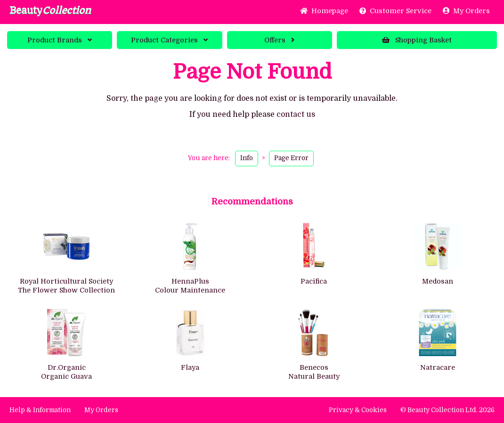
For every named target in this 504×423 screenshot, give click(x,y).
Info (247, 158)
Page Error (291, 158)
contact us (296, 114)
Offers (279, 40)
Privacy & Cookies (358, 410)
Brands (60, 40)
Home (324, 11)
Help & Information (40, 410)
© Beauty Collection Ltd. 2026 (447, 410)
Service (395, 11)
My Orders (466, 11)
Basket (417, 40)
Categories (169, 40)
